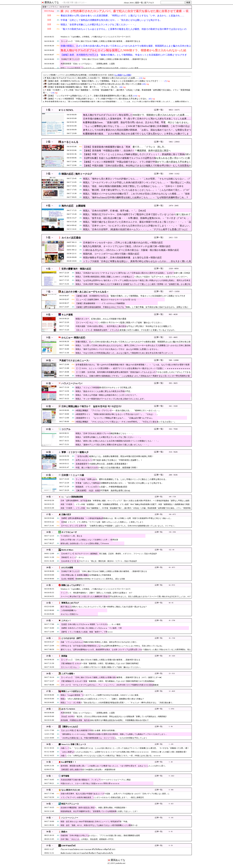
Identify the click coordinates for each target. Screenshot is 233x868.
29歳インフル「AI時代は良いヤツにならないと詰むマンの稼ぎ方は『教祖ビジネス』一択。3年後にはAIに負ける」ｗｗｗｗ (111, 756)
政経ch (64, 832)
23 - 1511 (172, 673)
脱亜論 (64, 656)
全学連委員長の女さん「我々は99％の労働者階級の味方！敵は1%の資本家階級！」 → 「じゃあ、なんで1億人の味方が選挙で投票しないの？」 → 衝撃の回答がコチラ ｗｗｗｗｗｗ (133, 366)
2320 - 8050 (174, 268)
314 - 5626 (173, 452)
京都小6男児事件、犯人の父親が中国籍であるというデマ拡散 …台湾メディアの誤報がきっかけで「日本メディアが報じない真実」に (115, 794)
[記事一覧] (159, 110)
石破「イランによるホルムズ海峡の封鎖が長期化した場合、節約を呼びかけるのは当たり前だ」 (99, 642)
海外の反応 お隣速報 (73, 206)
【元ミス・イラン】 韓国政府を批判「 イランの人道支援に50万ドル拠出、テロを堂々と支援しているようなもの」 (126, 330)
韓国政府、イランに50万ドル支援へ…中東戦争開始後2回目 (101, 487)
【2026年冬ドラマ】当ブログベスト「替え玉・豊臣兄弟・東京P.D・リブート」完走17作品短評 (99, 561)
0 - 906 (171, 790)
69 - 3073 (172, 567)
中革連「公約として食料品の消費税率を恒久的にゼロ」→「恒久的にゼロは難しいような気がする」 (111, 20)
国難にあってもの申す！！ (73, 585)
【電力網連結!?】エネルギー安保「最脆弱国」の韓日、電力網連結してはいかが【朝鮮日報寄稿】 (100, 663)
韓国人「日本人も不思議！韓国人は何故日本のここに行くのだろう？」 (107, 395)
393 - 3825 (173, 383)
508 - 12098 (174, 360)
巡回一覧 (139, 3)
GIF (58, 681)
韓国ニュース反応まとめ (72, 691)
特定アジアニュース (70, 804)
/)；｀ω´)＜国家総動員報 (72, 497)
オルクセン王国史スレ (70, 614)
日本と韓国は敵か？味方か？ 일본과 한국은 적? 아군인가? (92, 406)
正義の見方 (66, 514)
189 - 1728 (172, 497)
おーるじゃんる (70, 142)
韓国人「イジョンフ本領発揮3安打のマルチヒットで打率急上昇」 (104, 388)
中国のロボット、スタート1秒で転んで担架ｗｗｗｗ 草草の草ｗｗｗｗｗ (90, 783)
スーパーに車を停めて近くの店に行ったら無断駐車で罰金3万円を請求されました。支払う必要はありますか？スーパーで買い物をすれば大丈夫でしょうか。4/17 (126, 596)
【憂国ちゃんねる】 (70, 727)
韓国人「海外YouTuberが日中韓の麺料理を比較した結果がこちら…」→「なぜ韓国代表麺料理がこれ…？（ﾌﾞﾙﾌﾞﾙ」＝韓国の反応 (136, 199)
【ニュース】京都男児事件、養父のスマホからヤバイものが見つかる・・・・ (110, 300)
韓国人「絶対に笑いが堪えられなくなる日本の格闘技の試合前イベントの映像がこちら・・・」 (117, 441)
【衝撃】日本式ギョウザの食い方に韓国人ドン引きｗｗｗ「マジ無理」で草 (91, 628)
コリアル (66, 429)
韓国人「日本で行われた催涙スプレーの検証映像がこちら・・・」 (105, 433)
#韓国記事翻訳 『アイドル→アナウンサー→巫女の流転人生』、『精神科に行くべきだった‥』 (118, 410)
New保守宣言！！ (68, 762)
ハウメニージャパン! (72, 383)
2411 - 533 (173, 237)
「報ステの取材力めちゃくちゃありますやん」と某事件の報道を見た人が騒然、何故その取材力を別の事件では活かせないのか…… (124, 31)
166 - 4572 (172, 514)
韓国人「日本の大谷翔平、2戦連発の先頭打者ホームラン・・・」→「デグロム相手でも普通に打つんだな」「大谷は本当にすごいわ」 (135, 231)
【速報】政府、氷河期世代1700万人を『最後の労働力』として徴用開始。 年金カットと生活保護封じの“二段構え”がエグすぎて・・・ (124, 57)
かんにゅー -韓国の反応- (74, 338)
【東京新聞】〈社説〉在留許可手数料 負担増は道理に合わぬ (103, 490)
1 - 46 (171, 762)
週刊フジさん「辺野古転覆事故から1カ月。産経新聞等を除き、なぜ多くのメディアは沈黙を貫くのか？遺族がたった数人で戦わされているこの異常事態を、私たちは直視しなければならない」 (126, 651)
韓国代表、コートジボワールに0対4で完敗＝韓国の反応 (111, 254)
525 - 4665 (173, 337)
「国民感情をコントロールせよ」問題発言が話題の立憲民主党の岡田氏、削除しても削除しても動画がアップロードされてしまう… (114, 734)
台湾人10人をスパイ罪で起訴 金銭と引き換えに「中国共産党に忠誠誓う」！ (109, 460)
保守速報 (65, 776)
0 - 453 (171, 804)
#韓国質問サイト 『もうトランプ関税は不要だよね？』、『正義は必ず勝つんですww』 (115, 418)
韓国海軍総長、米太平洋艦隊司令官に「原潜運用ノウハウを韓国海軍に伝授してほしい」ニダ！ (99, 811)
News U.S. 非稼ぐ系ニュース (74, 744)
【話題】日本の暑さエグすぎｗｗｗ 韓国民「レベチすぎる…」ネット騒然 (90, 624)
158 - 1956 (172, 532)
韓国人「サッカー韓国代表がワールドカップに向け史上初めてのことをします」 (111, 399)
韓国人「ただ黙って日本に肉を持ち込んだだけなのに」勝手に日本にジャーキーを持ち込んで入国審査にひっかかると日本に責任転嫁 (133, 347)
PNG (58, 16)
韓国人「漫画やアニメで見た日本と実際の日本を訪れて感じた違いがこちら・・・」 (113, 445)
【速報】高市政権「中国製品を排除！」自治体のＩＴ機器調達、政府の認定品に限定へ (127, 151)
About (126, 3)
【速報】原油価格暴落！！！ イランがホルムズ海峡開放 (100, 303)
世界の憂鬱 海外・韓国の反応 (76, 269)
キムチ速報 (67, 315)
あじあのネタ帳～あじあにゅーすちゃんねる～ (85, 292)
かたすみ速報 (67, 568)
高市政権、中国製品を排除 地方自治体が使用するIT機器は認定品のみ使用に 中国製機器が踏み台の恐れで (105, 720)
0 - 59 (171, 845)
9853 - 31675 (174, 110)
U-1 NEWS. (67, 110)
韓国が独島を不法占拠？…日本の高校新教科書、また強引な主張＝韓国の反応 (122, 258)
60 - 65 (171, 603)
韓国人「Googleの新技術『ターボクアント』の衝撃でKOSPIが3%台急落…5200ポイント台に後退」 (100, 68)
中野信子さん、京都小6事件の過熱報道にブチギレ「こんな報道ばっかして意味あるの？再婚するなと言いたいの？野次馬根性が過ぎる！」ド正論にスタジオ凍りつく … (133, 377)
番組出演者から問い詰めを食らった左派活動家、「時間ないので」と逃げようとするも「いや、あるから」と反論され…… (122, 16)
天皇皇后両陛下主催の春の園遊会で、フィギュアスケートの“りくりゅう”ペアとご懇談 (96, 780)
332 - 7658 (173, 429)
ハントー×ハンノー (70, 818)
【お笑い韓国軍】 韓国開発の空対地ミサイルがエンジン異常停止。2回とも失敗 (93, 579)
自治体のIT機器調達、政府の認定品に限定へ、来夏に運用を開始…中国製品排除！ (94, 808)
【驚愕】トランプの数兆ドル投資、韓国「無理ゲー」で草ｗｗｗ (87, 632)
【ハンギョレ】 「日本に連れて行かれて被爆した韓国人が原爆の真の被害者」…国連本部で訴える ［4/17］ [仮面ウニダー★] (111, 677)
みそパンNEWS (68, 709)
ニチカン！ (66, 621)
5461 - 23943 (174, 142)
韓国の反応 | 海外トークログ (77, 174)
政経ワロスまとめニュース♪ (75, 361)
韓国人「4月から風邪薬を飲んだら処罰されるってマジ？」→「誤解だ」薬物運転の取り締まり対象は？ (102, 699)
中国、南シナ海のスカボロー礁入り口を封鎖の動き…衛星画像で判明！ (107, 468)
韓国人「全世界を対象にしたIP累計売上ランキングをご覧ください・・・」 (99, 25)
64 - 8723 (172, 585)
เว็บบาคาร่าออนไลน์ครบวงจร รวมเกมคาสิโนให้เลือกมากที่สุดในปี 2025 (88, 849)
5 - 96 (171, 726)
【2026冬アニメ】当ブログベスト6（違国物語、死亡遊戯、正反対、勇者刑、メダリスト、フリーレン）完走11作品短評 (109, 554)
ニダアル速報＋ (68, 674)
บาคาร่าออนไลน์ (68, 846)
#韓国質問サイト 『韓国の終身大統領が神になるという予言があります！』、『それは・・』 (117, 414)
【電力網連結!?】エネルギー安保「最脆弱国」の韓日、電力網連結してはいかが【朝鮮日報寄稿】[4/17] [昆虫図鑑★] (108, 681)
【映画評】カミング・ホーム (72, 557)
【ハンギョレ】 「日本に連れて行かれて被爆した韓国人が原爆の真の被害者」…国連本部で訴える (100, 41)
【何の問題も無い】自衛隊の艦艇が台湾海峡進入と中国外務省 (86, 575)
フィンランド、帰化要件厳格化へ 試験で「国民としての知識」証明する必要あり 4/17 (96, 593)
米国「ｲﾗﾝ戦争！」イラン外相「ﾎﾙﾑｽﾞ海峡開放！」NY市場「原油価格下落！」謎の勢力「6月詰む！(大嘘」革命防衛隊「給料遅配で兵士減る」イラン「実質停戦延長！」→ (126, 510)
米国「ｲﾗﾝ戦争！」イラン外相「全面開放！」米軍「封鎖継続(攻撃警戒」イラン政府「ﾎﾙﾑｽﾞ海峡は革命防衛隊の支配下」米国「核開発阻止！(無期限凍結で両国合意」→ (125, 506)
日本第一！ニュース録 (73, 475)
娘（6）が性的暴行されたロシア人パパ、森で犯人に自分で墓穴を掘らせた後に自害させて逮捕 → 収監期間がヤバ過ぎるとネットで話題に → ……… (125, 13)
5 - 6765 (172, 709)
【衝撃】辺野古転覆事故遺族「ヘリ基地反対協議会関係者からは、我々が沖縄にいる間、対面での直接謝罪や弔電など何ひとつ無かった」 (116, 518)
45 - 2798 (172, 620)
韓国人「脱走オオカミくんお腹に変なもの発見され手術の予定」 (104, 391)
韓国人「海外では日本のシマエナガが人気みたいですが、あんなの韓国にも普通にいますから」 (117, 349)
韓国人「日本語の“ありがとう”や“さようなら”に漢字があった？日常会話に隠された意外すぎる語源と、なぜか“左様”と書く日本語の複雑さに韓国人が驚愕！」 (133, 274)
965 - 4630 (173, 314)
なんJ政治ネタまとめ (71, 790)
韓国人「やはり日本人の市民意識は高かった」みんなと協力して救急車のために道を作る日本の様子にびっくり (124, 353)
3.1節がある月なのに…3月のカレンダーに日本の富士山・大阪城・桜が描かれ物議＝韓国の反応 (131, 250)
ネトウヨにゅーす (69, 532)
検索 (188, 2)
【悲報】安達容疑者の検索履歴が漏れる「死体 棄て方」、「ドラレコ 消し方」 (125, 147)
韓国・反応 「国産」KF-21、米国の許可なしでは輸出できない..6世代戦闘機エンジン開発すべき (99, 825)
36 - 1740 (172, 638)
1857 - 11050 (174, 291)
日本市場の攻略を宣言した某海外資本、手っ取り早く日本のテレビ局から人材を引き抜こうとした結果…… (137, 119)
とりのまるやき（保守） (72, 638)
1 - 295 (171, 744)
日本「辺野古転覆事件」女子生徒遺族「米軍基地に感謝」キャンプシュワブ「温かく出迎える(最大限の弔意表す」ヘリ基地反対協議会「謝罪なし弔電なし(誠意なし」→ (125, 502)
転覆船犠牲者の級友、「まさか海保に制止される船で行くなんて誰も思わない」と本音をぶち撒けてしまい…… (136, 135)
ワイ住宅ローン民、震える (71, 536)
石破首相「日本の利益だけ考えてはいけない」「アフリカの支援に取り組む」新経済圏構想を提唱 (100, 835)
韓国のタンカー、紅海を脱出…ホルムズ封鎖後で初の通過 (101, 319)
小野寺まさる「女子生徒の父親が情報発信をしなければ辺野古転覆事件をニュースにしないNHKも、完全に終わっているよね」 (112, 646)
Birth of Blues (67, 550)
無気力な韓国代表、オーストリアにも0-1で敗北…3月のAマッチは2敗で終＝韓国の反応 (127, 246)
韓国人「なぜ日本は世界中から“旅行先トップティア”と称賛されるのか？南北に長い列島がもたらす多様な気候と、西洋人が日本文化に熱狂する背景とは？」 (133, 282)
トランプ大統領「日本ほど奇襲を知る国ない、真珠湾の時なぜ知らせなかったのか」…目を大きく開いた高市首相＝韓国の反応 (137, 263)
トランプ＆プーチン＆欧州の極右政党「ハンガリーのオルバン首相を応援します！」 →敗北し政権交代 (102, 797)
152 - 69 (172, 550)
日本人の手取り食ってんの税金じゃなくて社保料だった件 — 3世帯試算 (89, 540)
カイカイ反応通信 (71, 238)
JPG (58, 11)
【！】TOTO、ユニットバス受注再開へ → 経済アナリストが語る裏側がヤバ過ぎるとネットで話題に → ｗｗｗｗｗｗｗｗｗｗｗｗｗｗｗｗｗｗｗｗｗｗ (133, 370)
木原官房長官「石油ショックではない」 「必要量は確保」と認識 (88, 64)
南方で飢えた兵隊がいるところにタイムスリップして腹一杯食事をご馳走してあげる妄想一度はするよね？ (104, 607)
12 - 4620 (172, 691)
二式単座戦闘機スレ (69, 610)
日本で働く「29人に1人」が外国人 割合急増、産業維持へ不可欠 (87, 839)
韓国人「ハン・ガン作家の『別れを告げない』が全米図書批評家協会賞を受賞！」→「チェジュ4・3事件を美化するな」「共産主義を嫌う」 (117, 703)
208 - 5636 (173, 475)
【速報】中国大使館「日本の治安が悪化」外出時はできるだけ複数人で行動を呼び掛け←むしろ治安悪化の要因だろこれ (137, 167)
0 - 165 (171, 818)
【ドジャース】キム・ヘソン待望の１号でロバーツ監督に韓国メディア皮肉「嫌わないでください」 (119, 323)
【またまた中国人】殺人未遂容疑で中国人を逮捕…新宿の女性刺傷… (88, 730)
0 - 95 (171, 832)
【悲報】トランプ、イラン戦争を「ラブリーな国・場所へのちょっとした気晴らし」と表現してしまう (102, 522)
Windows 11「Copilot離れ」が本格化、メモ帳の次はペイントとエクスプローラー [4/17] (95, 37)
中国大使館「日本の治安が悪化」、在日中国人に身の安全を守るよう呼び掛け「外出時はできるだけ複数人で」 (124, 326)
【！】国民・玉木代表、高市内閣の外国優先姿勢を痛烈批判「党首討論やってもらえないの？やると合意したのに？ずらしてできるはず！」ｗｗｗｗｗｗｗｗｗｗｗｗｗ (133, 374)
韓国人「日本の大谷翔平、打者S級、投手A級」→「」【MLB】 (115, 211)
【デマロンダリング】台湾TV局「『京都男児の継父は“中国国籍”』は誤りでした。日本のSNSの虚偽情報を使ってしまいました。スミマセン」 (118, 526)
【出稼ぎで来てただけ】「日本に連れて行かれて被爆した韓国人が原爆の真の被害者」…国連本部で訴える (104, 59)
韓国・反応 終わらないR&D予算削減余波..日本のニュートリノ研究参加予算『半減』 (95, 822)
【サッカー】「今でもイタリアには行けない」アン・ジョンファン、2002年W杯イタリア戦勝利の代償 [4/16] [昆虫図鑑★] (110, 685)
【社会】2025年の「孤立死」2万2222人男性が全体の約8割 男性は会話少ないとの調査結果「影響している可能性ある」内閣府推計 (114, 717)
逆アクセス (149, 3)
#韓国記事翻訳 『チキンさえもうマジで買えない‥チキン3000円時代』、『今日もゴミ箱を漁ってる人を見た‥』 (126, 422)
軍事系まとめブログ (70, 603)
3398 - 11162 (174, 174)
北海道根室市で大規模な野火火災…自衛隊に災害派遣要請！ (102, 464)
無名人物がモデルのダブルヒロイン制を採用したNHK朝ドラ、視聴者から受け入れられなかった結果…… (123, 52)
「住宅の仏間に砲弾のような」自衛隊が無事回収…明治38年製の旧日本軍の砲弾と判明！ (115, 456)
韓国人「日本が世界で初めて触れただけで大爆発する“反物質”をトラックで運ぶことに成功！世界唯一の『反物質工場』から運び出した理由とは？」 (133, 286)
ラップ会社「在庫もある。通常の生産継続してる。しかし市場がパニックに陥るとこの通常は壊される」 (121, 479)
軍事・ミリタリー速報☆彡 (75, 452)
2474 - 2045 (174, 206)
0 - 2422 (172, 776)
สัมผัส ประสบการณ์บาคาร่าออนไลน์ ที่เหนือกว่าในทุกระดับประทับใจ (87, 853)
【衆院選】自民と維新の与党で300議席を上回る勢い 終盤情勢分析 (88, 770)
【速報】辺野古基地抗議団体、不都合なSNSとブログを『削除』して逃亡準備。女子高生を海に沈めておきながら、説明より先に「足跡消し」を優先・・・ (132, 309)
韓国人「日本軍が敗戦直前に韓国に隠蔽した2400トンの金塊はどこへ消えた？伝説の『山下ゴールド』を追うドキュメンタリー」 (132, 277)
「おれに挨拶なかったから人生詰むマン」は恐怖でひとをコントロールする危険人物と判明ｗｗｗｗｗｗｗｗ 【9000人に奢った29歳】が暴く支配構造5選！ (124, 752)
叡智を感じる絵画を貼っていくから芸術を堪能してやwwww (85, 543)
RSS (132, 3)
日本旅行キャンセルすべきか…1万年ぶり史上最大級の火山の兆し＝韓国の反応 (123, 243)
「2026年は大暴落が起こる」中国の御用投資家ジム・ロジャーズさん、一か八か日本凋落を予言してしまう (104, 738)
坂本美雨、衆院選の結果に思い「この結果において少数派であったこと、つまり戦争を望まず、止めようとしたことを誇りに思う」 (114, 766)
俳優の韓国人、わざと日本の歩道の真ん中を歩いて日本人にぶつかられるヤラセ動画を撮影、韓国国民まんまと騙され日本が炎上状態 (126, 48)
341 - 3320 (173, 406)
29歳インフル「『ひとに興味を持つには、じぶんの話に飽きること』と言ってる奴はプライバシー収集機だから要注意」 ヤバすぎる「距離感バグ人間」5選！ (125, 748)
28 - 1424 (172, 656)
